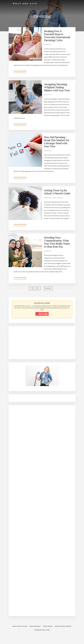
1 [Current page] (31, 289)
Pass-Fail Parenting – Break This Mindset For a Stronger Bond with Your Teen (57, 142)
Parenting (48, 45)
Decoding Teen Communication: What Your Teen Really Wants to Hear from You (57, 242)
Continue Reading (20, 72)
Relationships (58, 198)
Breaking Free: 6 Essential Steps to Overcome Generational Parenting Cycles (57, 36)
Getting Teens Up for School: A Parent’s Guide (57, 192)
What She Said (25, 3)
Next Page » (48, 289)
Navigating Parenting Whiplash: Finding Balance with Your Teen (57, 87)
